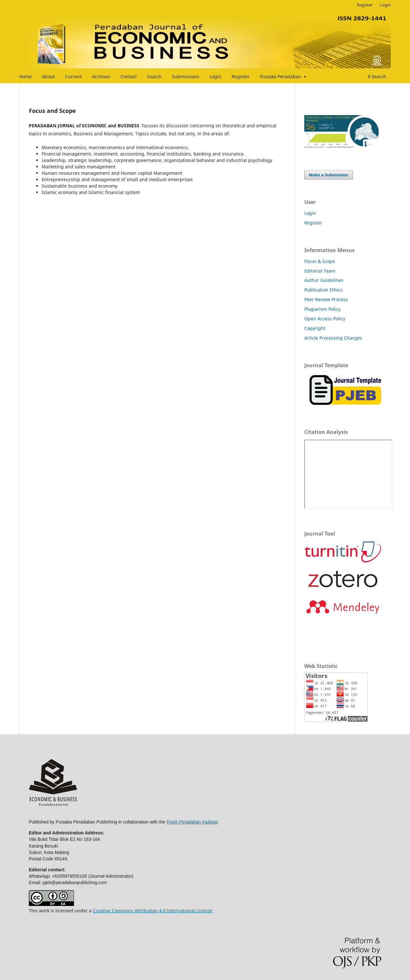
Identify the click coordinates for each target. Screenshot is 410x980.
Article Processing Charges (333, 338)
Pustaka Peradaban (281, 76)
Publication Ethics (323, 290)
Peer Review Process (326, 299)
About (48, 76)
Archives (101, 76)
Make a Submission (329, 175)
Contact (129, 76)
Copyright (315, 328)
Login (215, 76)
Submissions (186, 76)
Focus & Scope (320, 261)
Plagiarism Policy (322, 309)
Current (73, 76)
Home (25, 76)
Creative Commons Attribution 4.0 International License (153, 911)
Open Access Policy (325, 319)
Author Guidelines (324, 280)
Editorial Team (320, 271)
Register (241, 76)
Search (154, 76)
